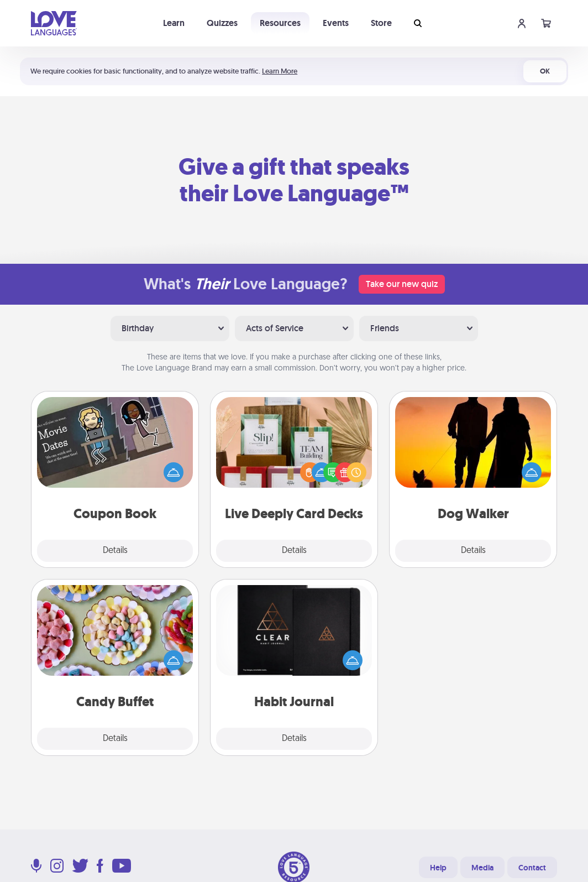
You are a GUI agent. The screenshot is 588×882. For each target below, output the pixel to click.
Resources (280, 23)
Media (482, 868)
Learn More (280, 71)
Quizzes (222, 23)
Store (381, 23)
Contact (532, 868)
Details (115, 551)
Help (438, 868)
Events (336, 23)
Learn (174, 23)
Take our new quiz (402, 284)
